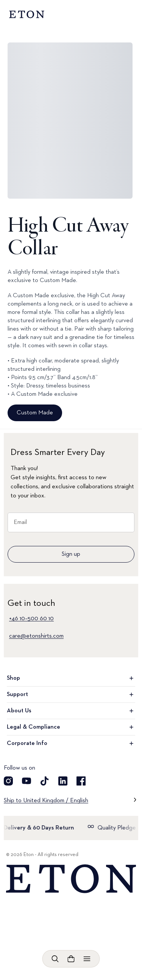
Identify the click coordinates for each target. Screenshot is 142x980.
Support (71, 695)
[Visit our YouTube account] (27, 781)
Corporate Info (71, 743)
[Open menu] (87, 959)
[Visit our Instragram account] (8, 781)
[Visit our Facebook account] (81, 781)
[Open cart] (71, 959)
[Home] (71, 879)
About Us (71, 711)
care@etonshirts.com (36, 636)
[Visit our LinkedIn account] (63, 781)
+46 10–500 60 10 (31, 619)
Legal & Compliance (71, 727)
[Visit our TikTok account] (45, 781)
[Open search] (55, 959)
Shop (71, 678)
